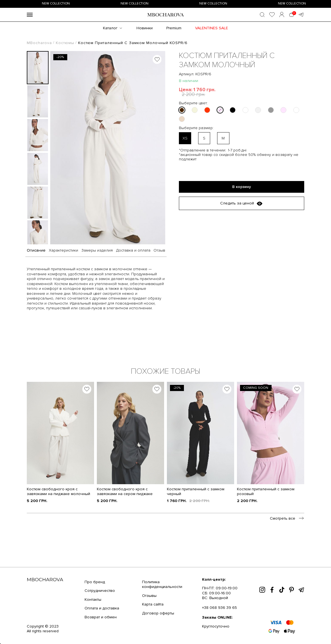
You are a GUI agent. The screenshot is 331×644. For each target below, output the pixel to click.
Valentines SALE (212, 28)
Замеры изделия (97, 250)
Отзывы (149, 596)
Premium (174, 28)
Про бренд (95, 582)
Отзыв (159, 250)
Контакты (93, 600)
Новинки (145, 28)
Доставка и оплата (133, 250)
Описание (36, 250)
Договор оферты (158, 613)
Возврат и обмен (101, 617)
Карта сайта (153, 604)
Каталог (110, 28)
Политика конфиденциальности (162, 584)
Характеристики (63, 250)
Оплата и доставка (102, 608)
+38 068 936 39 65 (220, 608)
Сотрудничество (100, 591)
